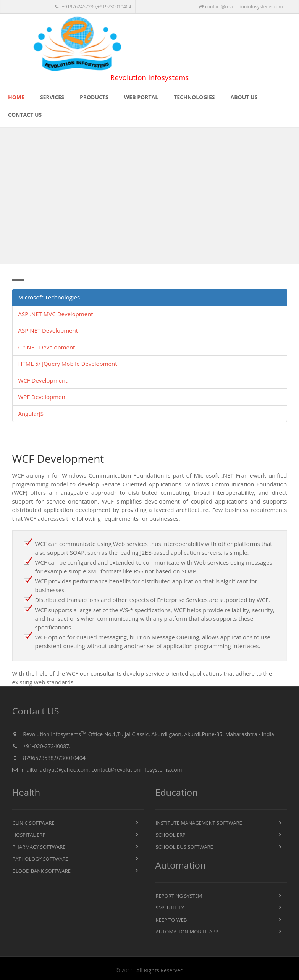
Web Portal (141, 97)
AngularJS (31, 414)
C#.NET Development (47, 347)
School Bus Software (184, 847)
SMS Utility (170, 908)
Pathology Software (40, 859)
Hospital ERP (29, 835)
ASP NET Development (48, 330)
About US (244, 97)
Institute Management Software (199, 823)
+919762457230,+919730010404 (93, 7)
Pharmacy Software (39, 847)
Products (94, 97)
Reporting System (179, 896)
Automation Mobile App (187, 932)
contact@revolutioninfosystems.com (241, 7)
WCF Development (43, 380)
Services (52, 97)
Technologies (194, 97)
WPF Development (43, 397)
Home (16, 97)
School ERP (171, 835)
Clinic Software (34, 823)
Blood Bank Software (42, 871)
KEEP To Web (171, 920)
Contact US (25, 115)
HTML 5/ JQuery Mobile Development (68, 364)
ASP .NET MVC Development (56, 314)
